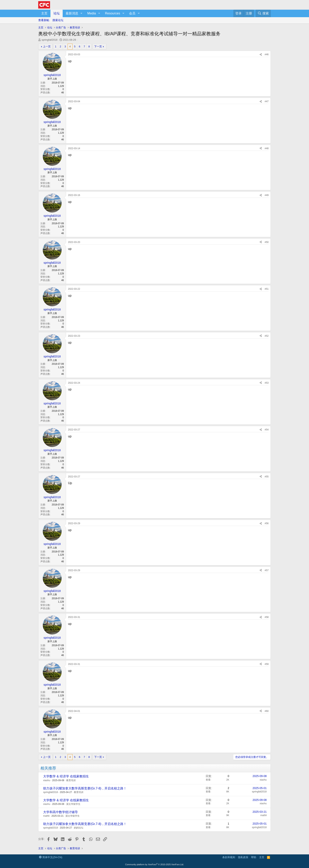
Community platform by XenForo (154, 864)
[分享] (261, 55)
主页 (44, 13)
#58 (267, 617)
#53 (267, 383)
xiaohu (47, 780)
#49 (267, 195)
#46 (267, 54)
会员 (132, 13)
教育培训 (71, 780)
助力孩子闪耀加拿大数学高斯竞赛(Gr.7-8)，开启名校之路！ (85, 788)
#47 (267, 101)
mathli (46, 816)
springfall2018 (50, 40)
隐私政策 (243, 857)
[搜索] (263, 13)
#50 (267, 242)
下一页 (98, 46)
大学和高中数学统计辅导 (60, 812)
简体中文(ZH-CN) (51, 857)
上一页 (47, 46)
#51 (267, 289)
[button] (81, 13)
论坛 (57, 13)
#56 (267, 523)
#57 (267, 570)
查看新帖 (44, 20)
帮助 (254, 857)
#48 (267, 148)
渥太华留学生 (73, 804)
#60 (267, 711)
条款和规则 (229, 857)
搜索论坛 (58, 20)
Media (92, 13)
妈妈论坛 (79, 828)
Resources (113, 13)
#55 (267, 477)
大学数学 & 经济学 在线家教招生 (66, 776)
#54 (267, 430)
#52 (267, 336)
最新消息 (72, 13)
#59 (267, 664)
